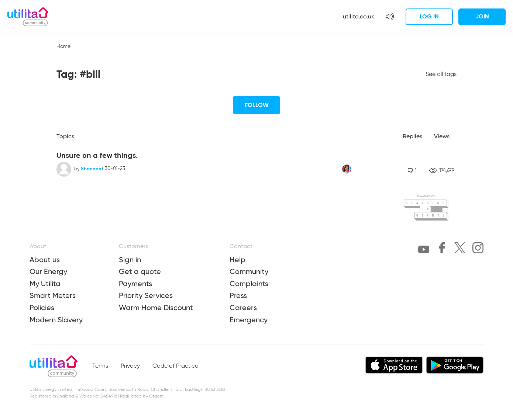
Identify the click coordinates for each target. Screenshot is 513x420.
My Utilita (45, 284)
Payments (135, 284)
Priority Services (146, 295)
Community (249, 271)
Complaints (249, 284)
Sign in (130, 260)
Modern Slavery (56, 320)
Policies (42, 308)
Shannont (92, 169)
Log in (429, 16)
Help (237, 260)
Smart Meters (53, 295)
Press (238, 295)
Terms (100, 366)
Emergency (249, 320)
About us (45, 260)
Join (482, 16)
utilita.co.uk (359, 16)
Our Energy (48, 271)
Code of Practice (175, 366)
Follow (257, 105)
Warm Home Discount (156, 308)
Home (63, 46)
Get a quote (140, 271)
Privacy (130, 366)
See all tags (441, 74)
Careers (243, 308)
